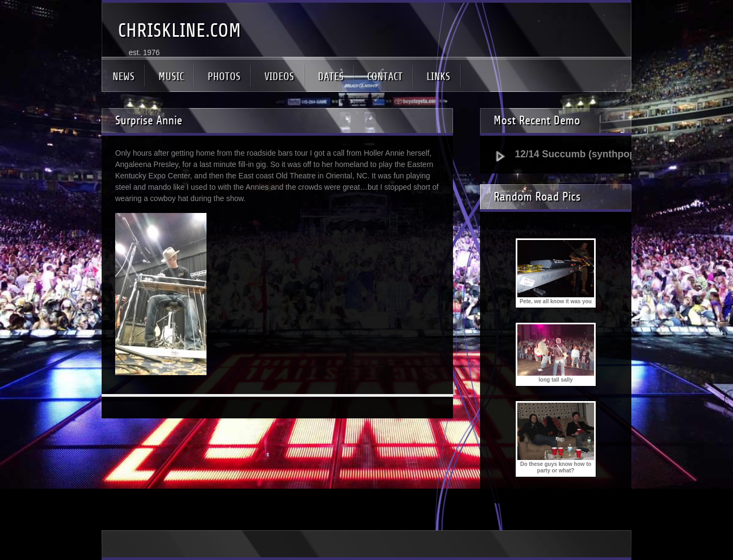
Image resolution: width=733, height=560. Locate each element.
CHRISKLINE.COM (179, 31)
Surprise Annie (149, 121)
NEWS (124, 76)
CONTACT (385, 76)
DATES (331, 76)
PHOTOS (224, 76)
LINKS (438, 76)
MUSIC (171, 76)
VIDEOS (279, 76)
